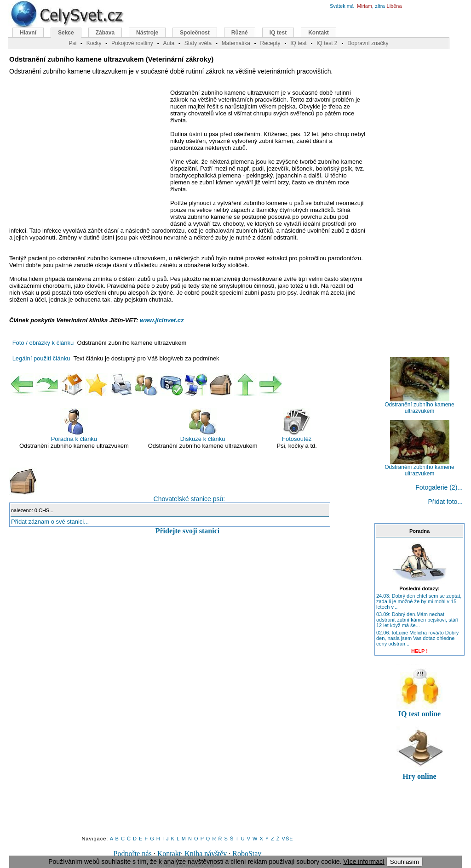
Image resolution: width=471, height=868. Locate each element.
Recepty (270, 43)
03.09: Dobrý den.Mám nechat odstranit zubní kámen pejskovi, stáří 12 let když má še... (417, 620)
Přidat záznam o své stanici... (50, 522)
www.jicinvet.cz (162, 320)
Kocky (94, 43)
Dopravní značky (368, 43)
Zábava (105, 33)
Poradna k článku (74, 425)
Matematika (236, 43)
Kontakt (169, 854)
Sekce (66, 33)
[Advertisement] (86, 156)
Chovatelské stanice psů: (117, 485)
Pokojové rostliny (132, 43)
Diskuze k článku (203, 425)
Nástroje (147, 33)
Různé (240, 33)
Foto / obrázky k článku (43, 343)
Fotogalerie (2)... (439, 487)
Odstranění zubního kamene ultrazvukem (419, 405)
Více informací (364, 862)
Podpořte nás (133, 854)
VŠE (288, 839)
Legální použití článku (41, 358)
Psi (72, 43)
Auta (169, 43)
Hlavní (28, 33)
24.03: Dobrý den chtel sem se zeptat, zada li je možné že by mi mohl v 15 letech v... (419, 601)
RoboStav (247, 854)
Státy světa (198, 43)
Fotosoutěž (297, 425)
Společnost (195, 33)
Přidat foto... (445, 502)
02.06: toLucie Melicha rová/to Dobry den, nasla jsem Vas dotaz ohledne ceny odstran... (417, 638)
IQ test (278, 33)
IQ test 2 (327, 43)
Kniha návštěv (206, 854)
